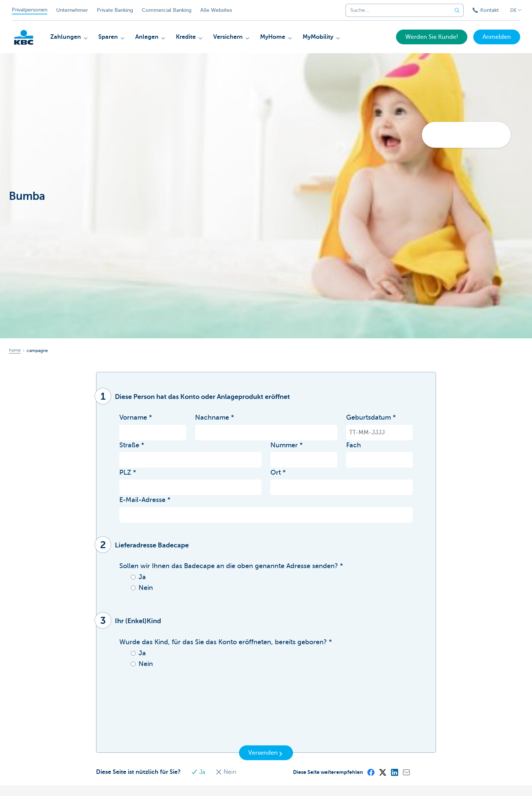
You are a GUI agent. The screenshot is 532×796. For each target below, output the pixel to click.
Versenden (266, 753)
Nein (226, 772)
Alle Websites (216, 10)
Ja (199, 772)
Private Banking (115, 10)
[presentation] (175, 726)
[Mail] (406, 772)
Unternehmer (72, 10)
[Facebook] (371, 772)
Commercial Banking (167, 10)
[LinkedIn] (394, 772)
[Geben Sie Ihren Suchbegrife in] (457, 10)
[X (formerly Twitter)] (382, 772)
